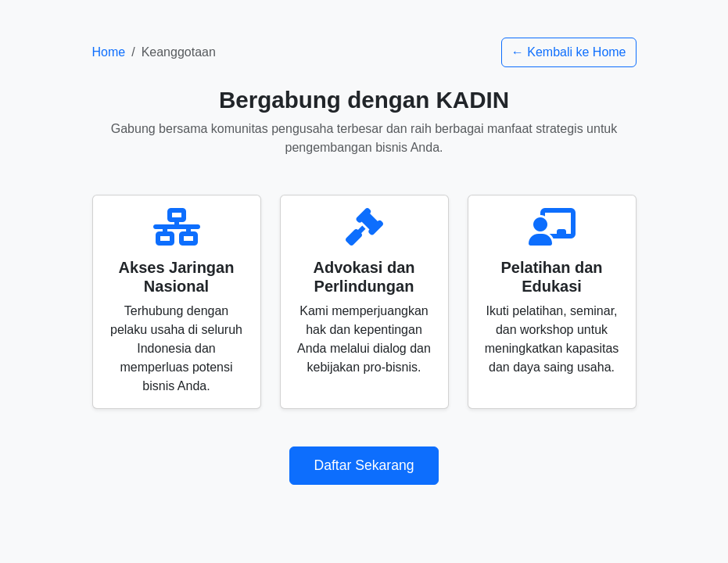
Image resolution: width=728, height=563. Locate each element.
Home (109, 52)
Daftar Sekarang (364, 465)
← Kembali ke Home (569, 52)
